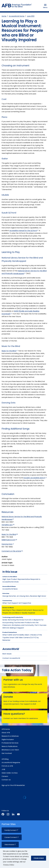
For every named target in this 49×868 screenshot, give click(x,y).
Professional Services (10, 743)
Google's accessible (35, 478)
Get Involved (7, 753)
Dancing (8, 544)
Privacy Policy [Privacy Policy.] (9, 865)
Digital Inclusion (8, 739)
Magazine (11, 763)
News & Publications (10, 746)
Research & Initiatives (10, 736)
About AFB (6, 733)
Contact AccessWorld (11, 658)
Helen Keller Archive (10, 773)
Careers (5, 776)
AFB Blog (5, 759)
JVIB (3, 769)
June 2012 (31, 16)
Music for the (10, 351)
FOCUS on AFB (7, 766)
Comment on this (12, 551)
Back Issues (7, 654)
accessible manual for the (24, 231)
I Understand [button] (39, 858)
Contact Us (6, 780)
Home (4, 16)
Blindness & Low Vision (10, 750)
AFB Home (6, 729)
